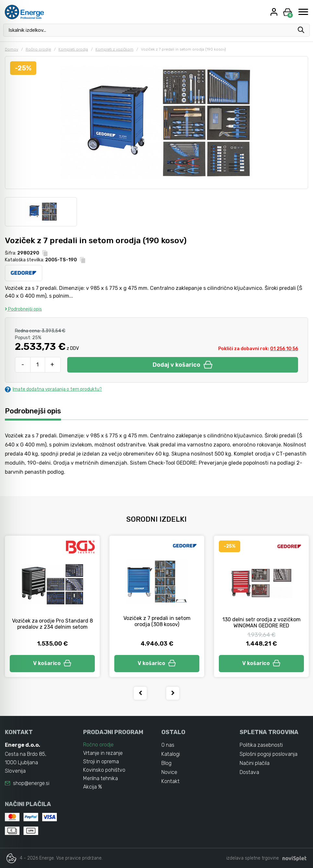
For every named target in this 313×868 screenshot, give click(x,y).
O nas (168, 745)
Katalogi (171, 754)
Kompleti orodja (73, 49)
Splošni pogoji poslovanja (269, 754)
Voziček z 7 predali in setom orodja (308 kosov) (157, 621)
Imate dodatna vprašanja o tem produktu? (53, 389)
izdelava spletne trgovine (253, 858)
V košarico (52, 663)
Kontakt (170, 781)
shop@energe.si (31, 783)
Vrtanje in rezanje (103, 753)
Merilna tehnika (100, 778)
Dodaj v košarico (182, 365)
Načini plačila (255, 763)
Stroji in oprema (101, 761)
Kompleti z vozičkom (114, 49)
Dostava (249, 772)
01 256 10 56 (284, 349)
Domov (12, 49)
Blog (166, 763)
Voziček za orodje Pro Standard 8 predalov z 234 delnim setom (52, 624)
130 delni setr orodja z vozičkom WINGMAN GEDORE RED (262, 623)
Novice (169, 772)
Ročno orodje (38, 49)
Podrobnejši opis (23, 309)
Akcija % (93, 787)
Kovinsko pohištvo (104, 770)
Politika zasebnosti (261, 745)
